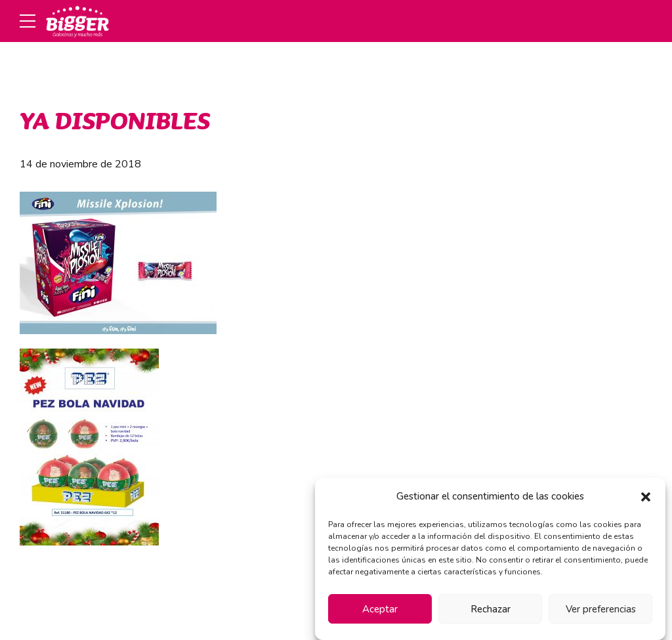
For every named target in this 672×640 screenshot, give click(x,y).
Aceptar (380, 609)
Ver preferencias (601, 609)
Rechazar (491, 609)
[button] (646, 497)
